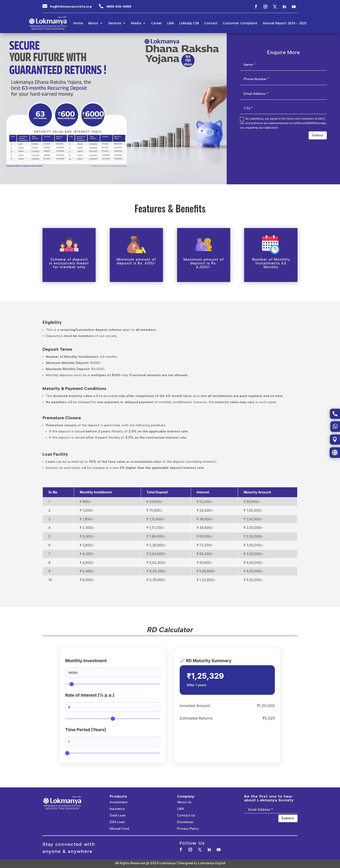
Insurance (117, 809)
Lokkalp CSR (189, 23)
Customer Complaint (240, 23)
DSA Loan (117, 822)
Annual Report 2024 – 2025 (285, 23)
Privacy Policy (188, 829)
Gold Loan (118, 815)
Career (157, 23)
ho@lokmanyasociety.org (71, 6)
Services (115, 23)
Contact (211, 23)
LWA (171, 23)
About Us (184, 802)
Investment (119, 802)
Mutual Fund (119, 829)
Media (136, 23)
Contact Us (186, 815)
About (93, 23)
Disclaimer (185, 822)
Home (78, 23)
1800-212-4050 (119, 6)
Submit (318, 135)
